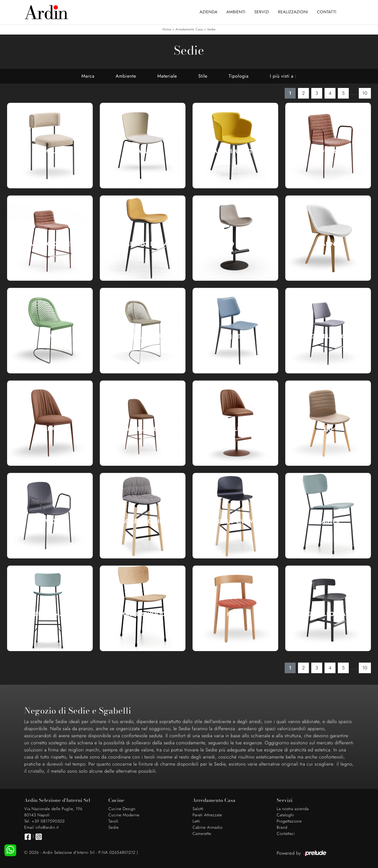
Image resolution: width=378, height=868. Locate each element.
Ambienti (236, 12)
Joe (235, 336)
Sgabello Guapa (143, 336)
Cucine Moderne (124, 815)
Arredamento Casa (189, 30)
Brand (282, 828)
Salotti (198, 809)
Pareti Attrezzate (207, 815)
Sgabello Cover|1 (50, 244)
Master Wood (143, 614)
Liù (328, 429)
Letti (196, 821)
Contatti (327, 12)
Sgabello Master (50, 614)
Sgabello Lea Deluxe (235, 429)
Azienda (209, 12)
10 (365, 93)
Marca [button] (88, 76)
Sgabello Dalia (143, 244)
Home (167, 30)
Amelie (50, 151)
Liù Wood (50, 522)
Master (328, 522)
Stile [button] (203, 76)
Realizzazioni (293, 12)
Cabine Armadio (208, 828)
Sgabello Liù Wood (235, 522)
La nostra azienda (293, 809)
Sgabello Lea (143, 429)
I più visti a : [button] (283, 76)
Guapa (50, 336)
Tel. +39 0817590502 (44, 821)
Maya (236, 614)
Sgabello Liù (143, 522)
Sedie (211, 30)
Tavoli (113, 821)
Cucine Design (122, 809)
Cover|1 (328, 151)
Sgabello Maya (328, 614)
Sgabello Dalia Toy (235, 244)
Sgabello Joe (328, 336)
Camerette (202, 834)
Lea (50, 429)
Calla (143, 151)
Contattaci (286, 834)
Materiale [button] (167, 76)
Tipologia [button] (238, 76)
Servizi (262, 12)
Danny (328, 244)
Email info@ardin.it (41, 828)
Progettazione (289, 821)
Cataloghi (285, 815)
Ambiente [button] (126, 76)
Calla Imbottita (235, 151)
